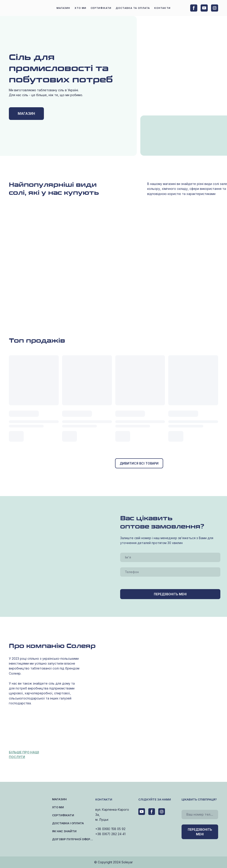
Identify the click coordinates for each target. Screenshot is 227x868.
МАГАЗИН (63, 8)
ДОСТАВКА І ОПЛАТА (68, 823)
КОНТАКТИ (162, 8)
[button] (194, 8)
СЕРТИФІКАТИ (101, 8)
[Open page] (170, 145)
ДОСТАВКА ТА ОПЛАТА (133, 8)
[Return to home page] (24, 8)
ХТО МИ (80, 8)
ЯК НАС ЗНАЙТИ (64, 831)
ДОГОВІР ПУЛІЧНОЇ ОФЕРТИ (73, 839)
